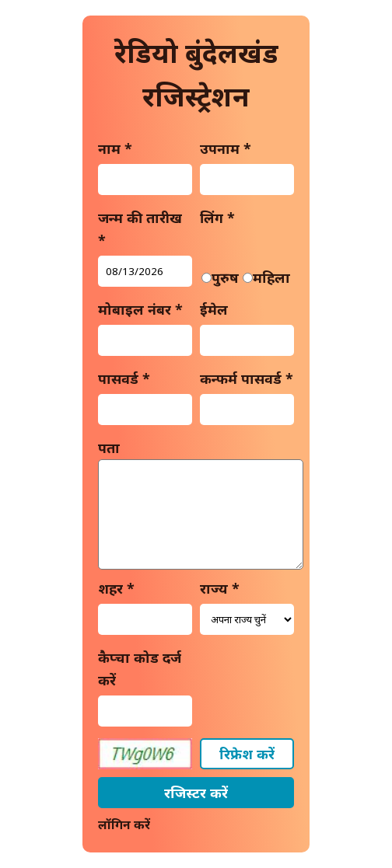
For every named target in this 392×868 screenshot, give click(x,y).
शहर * (116, 588)
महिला (271, 277)
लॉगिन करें (124, 824)
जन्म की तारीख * (140, 229)
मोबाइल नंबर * (140, 309)
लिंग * (217, 218)
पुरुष (225, 277)
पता (109, 448)
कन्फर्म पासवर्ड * (247, 378)
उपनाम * (226, 148)
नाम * (115, 148)
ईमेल (214, 309)
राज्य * (220, 588)
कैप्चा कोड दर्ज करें (140, 669)
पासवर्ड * (124, 378)
